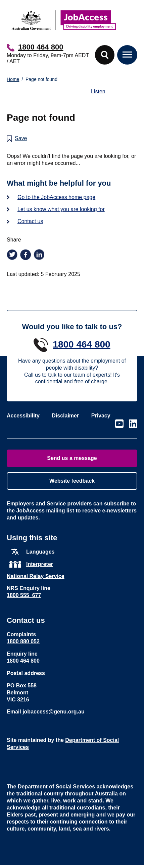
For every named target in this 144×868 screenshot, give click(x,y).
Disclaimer (65, 416)
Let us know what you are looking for (61, 209)
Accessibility (23, 416)
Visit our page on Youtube (119, 424)
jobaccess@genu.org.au (54, 712)
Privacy (101, 416)
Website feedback (72, 481)
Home (13, 79)
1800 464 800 (41, 47)
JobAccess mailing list (45, 511)
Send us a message (72, 458)
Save (21, 138)
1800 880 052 (23, 641)
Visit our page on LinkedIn (133, 424)
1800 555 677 (24, 595)
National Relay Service (36, 576)
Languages (40, 552)
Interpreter (40, 564)
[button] (105, 55)
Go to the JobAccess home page (56, 197)
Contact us (30, 221)
